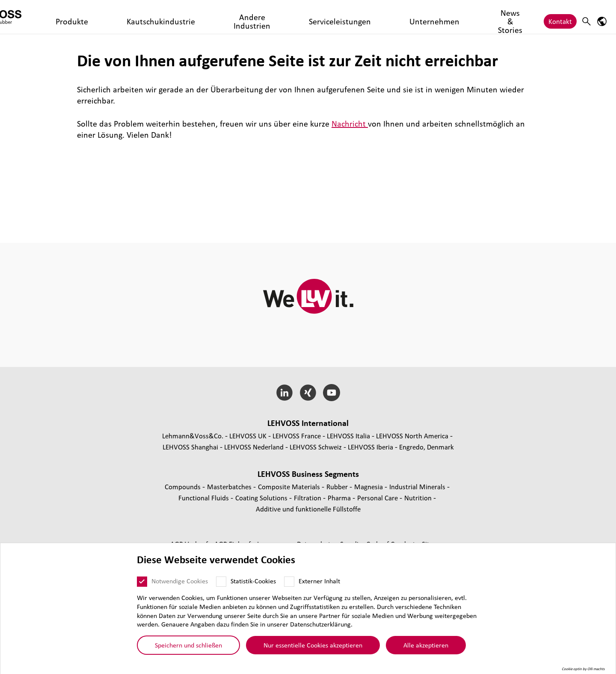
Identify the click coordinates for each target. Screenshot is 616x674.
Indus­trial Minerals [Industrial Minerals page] (418, 486)
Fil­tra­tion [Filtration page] (308, 498)
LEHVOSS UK (248, 436)
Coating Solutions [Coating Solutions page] (262, 498)
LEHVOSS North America (412, 436)
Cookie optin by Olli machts (583, 669)
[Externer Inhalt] (289, 582)
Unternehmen (349, 17)
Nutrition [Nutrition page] (419, 498)
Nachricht (350, 124)
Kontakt (560, 17)
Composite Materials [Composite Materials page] (290, 486)
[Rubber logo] (45, 17)
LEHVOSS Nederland (254, 447)
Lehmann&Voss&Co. (193, 436)
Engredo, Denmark (426, 447)
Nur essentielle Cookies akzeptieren (313, 645)
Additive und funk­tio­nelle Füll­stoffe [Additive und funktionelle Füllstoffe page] (308, 509)
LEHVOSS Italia (348, 436)
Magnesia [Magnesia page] (369, 486)
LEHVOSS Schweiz (316, 447)
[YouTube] (331, 393)
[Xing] (308, 393)
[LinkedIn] (285, 393)
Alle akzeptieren (426, 645)
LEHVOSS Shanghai (190, 447)
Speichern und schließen (188, 645)
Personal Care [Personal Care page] (378, 498)
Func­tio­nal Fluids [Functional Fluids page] (204, 498)
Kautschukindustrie (166, 17)
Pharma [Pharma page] (340, 498)
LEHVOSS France (297, 436)
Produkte (115, 17)
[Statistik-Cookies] (221, 582)
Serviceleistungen (293, 17)
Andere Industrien (231, 17)
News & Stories (402, 17)
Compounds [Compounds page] (184, 486)
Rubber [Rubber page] (338, 486)
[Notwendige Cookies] (142, 582)
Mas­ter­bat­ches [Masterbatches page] (230, 486)
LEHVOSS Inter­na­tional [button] (308, 423)
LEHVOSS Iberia (370, 447)
